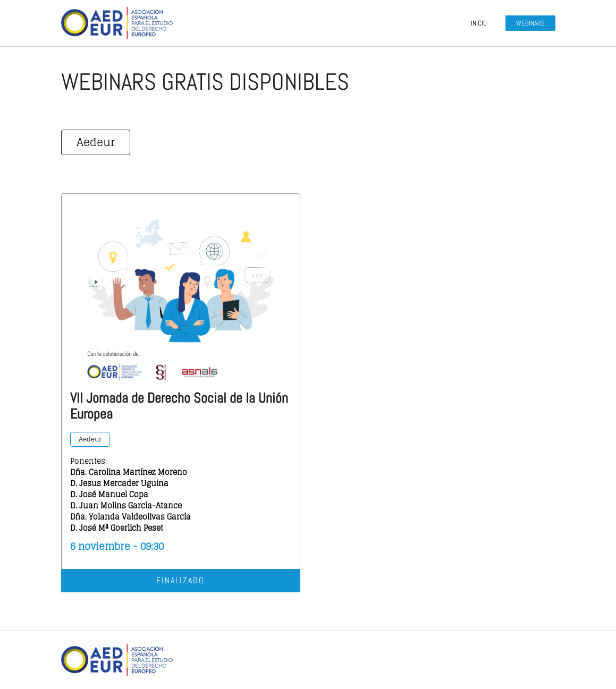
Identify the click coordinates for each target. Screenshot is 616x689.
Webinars (530, 23)
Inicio (479, 23)
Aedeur (96, 142)
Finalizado (180, 580)
